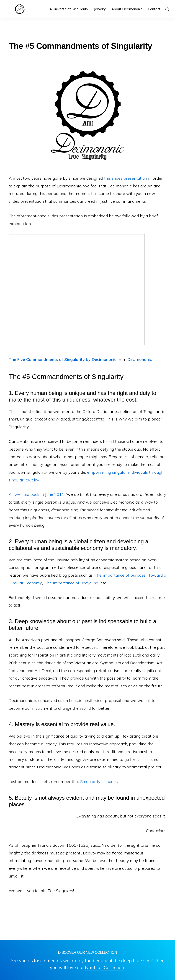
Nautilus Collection (105, 967)
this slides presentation (126, 178)
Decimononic (20, 9)
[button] (167, 9)
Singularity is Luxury (99, 782)
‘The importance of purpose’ (120, 575)
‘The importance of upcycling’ (71, 583)
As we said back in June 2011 (36, 494)
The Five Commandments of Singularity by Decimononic (62, 359)
